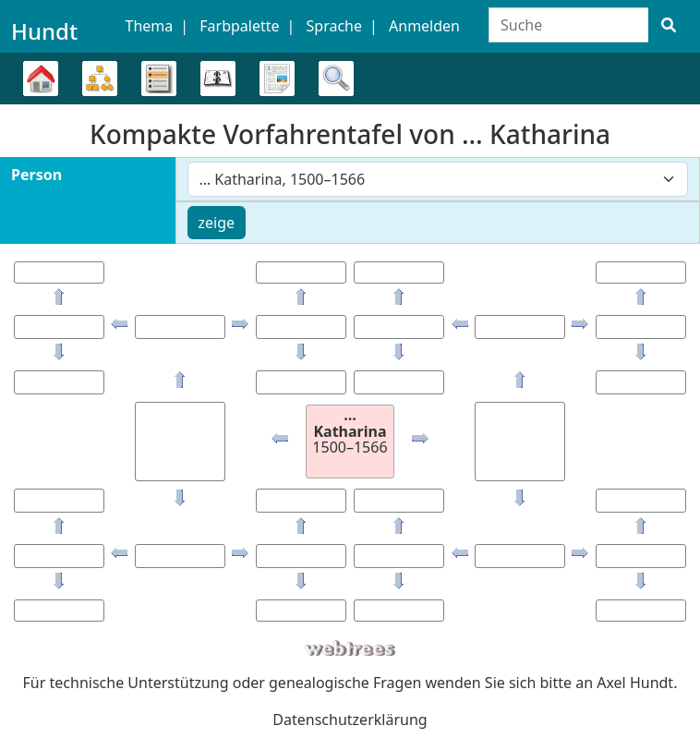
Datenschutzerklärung (350, 720)
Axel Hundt (635, 683)
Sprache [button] (334, 26)
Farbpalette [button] (239, 26)
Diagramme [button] (100, 79)
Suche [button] (336, 79)
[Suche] (669, 25)
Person (36, 175)
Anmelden (424, 26)
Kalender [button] (218, 79)
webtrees (350, 649)
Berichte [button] (277, 79)
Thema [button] (150, 26)
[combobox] (438, 179)
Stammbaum (41, 104)
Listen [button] (159, 79)
